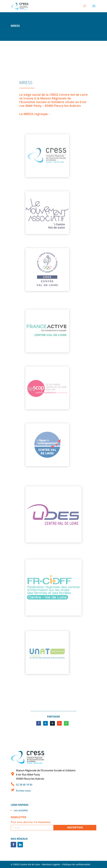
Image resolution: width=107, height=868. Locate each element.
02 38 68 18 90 (24, 785)
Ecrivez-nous (23, 791)
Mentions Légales (51, 864)
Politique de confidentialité (76, 864)
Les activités (21, 810)
